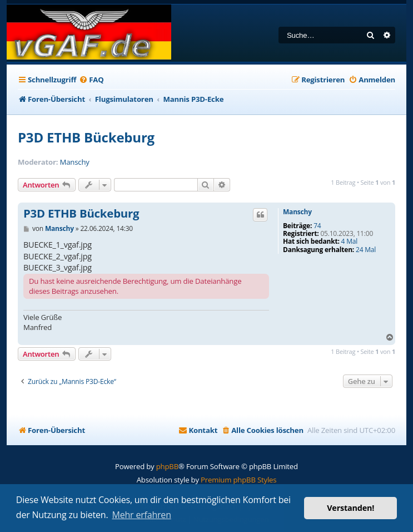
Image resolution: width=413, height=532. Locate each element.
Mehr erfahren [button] (142, 515)
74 (317, 226)
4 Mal (349, 242)
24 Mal (366, 250)
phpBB (167, 466)
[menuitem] (91, 80)
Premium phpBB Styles (238, 480)
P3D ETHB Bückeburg (86, 137)
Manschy (75, 162)
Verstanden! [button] (350, 508)
